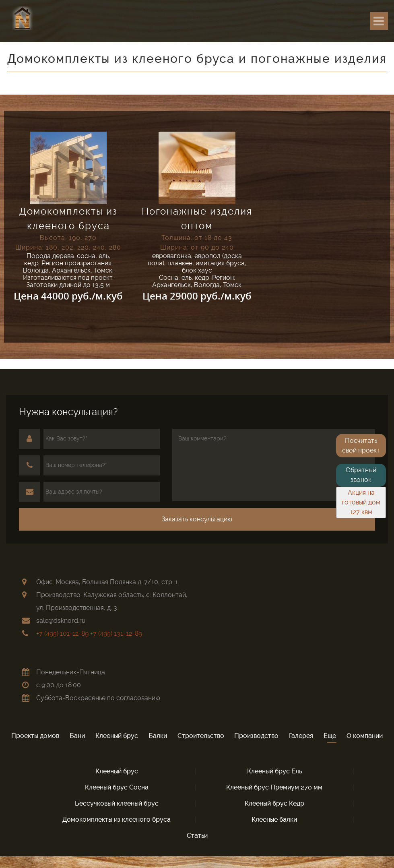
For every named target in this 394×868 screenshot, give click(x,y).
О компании (365, 736)
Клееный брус (117, 736)
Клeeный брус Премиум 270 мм (274, 787)
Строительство (201, 736)
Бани (77, 736)
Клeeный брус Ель (274, 771)
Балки (158, 736)
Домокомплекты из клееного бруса (117, 819)
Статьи (197, 836)
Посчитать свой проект (361, 445)
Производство (256, 736)
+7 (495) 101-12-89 (62, 633)
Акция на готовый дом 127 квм (361, 502)
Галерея (301, 736)
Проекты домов (35, 736)
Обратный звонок (361, 475)
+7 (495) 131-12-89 (116, 633)
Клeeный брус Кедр (274, 803)
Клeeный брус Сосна (117, 787)
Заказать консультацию (197, 519)
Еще (330, 736)
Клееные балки (274, 819)
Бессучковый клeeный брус (117, 803)
